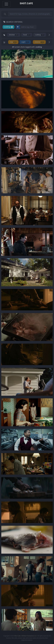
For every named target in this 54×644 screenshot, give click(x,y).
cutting (40, 35)
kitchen (14, 35)
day (13, 42)
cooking (8, 27)
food (27, 35)
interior (39, 42)
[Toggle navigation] (6, 4)
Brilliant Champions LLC (29, 636)
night (25, 42)
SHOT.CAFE (26, 3)
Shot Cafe (17, 636)
